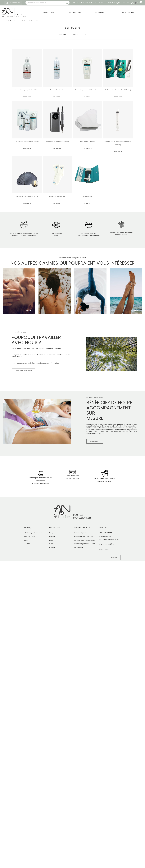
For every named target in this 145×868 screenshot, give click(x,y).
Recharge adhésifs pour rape (27, 196)
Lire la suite (95, 441)
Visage (28, 311)
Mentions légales (80, 533)
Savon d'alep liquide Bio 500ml (27, 90)
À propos (27, 544)
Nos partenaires (89, 3)
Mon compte (79, 547)
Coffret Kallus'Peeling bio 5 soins (27, 142)
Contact (109, 3)
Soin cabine (64, 34)
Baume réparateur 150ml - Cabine (88, 90)
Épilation (52, 547)
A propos (76, 3)
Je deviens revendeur (23, 371)
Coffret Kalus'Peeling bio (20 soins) (118, 90)
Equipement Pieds (79, 34)
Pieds (136, 311)
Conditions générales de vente (85, 544)
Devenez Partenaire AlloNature (84, 540)
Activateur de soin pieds (57, 90)
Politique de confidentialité (83, 536)
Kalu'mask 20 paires (88, 142)
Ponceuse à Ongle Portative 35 (57, 142)
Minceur (99, 311)
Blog (101, 3)
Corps (64, 311)
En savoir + (27, 97)
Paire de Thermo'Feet (57, 196)
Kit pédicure (88, 196)
